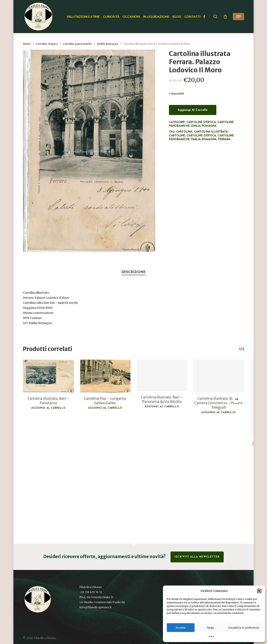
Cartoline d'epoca (47, 44)
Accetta (181, 628)
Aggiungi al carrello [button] (48, 408)
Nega (210, 628)
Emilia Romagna (107, 44)
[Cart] (225, 17)
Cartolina (184, 132)
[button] (259, 591)
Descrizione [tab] (133, 272)
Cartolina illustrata (211, 132)
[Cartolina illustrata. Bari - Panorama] (48, 376)
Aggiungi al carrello (193, 110)
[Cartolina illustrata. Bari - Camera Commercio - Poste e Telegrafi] (219, 376)
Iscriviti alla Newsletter (197, 557)
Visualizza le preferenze (244, 628)
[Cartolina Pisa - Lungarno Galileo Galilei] (105, 376)
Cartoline (177, 136)
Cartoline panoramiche (77, 44)
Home (27, 44)
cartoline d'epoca (201, 136)
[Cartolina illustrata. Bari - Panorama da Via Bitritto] (162, 375)
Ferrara (224, 139)
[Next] (236, 399)
